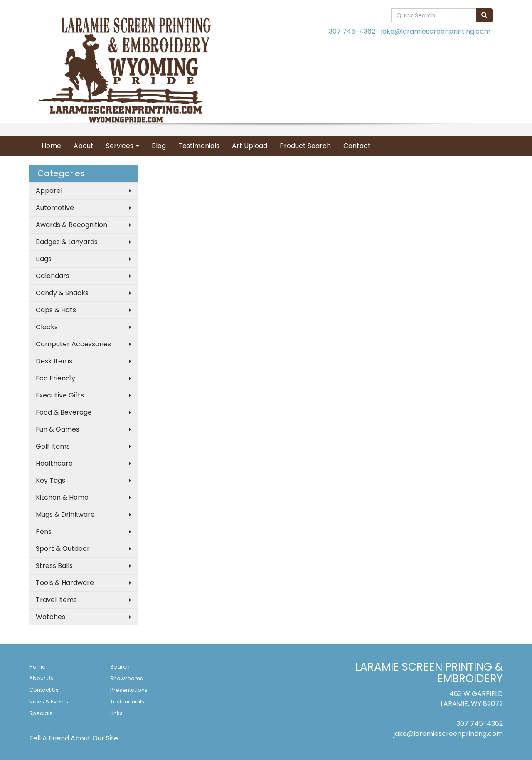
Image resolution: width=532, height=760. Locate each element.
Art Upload (250, 146)
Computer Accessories (73, 344)
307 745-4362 (352, 31)
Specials (41, 713)
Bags (44, 259)
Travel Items (56, 600)
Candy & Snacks (62, 293)
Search (120, 667)
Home (51, 146)
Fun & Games (58, 429)
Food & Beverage (64, 412)
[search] (484, 15)
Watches (50, 617)
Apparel (49, 191)
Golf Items (53, 446)
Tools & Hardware (65, 583)
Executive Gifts (60, 395)
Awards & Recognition (71, 225)
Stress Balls (54, 566)
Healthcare (54, 463)
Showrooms (127, 678)
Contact (357, 146)
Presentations (129, 690)
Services (123, 146)
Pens (44, 532)
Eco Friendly (55, 378)
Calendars (53, 276)
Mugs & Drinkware (65, 514)
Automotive (55, 208)
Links (116, 713)
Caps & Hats (56, 310)
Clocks (47, 327)
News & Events (49, 702)
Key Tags (50, 480)
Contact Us (44, 690)
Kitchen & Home (62, 497)
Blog (159, 146)
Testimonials (199, 146)
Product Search (305, 146)
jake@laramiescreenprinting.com (436, 31)
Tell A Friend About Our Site (74, 738)
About (84, 146)
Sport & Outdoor (63, 549)
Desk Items (54, 361)
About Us (41, 678)
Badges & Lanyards (67, 242)
